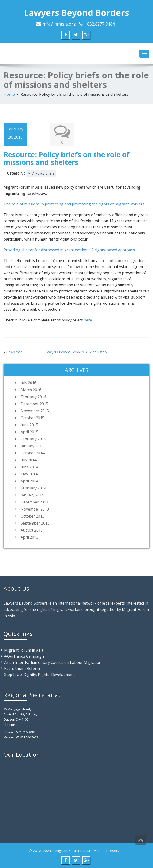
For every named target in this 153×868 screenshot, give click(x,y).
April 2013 (29, 537)
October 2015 (33, 418)
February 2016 (33, 397)
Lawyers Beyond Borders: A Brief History (76, 352)
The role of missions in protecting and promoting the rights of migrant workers (74, 204)
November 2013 (35, 509)
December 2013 (34, 502)
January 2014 (32, 495)
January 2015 (32, 446)
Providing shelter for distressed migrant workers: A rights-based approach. (70, 250)
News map (14, 352)
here (88, 320)
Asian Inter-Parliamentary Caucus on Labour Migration (53, 662)
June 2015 (29, 425)
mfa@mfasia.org (59, 24)
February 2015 (33, 439)
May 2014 (29, 474)
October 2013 (33, 516)
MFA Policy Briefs (41, 173)
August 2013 (32, 530)
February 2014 (33, 488)
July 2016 (29, 383)
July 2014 (29, 460)
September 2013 (35, 523)
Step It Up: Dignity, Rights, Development (40, 675)
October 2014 (33, 453)
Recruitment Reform (22, 668)
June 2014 (29, 467)
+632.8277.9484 (100, 24)
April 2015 (29, 432)
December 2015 (34, 404)
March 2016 (31, 390)
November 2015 (35, 411)
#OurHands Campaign (24, 656)
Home (9, 94)
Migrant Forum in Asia (24, 650)
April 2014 (29, 481)
